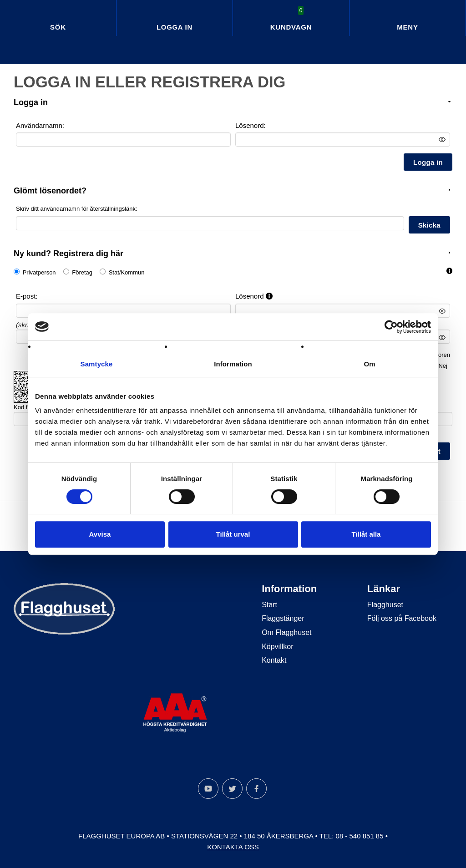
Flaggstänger (283, 618)
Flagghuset (385, 604)
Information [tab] (233, 364)
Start (269, 604)
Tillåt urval (233, 534)
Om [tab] (369, 364)
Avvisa (100, 534)
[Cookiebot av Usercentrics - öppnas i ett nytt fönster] (391, 327)
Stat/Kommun (127, 272)
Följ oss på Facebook (402, 618)
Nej (443, 365)
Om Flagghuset (286, 632)
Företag (82, 272)
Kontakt (274, 660)
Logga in (175, 27)
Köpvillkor (277, 646)
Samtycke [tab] (97, 364)
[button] (449, 271)
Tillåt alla (366, 534)
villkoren (439, 354)
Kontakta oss (233, 846)
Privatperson (39, 272)
